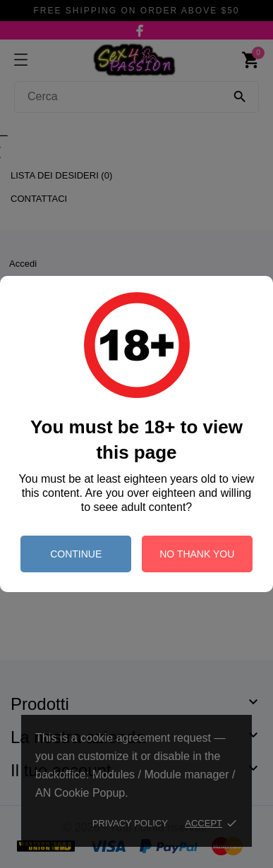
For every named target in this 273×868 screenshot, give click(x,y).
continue (76, 554)
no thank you (197, 554)
